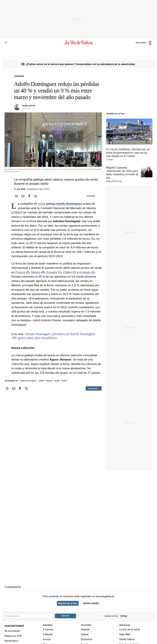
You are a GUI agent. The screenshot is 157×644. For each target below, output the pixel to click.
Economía (87, 639)
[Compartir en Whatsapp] (16, 196)
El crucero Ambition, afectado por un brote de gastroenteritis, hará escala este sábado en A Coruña (128, 153)
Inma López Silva (114, 181)
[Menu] (7, 43)
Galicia (85, 634)
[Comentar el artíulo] (91, 196)
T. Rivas (110, 160)
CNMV (17, 212)
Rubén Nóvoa (29, 106)
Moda (57, 381)
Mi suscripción (12, 631)
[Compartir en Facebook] (29, 196)
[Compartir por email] (23, 196)
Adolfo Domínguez (69, 204)
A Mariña (48, 634)
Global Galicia (127, 639)
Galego (124, 616)
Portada (85, 629)
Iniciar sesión (91, 603)
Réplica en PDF (13, 636)
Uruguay (85, 272)
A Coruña (48, 629)
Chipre (67, 272)
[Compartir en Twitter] (36, 196)
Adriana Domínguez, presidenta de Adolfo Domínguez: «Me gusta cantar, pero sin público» (54, 336)
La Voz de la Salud (129, 629)
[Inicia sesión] (144, 42)
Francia (20, 272)
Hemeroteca (11, 641)
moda (42, 204)
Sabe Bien (125, 634)
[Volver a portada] (78, 43)
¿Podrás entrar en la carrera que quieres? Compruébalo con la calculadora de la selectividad (80, 64)
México (36, 272)
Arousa (47, 639)
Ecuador (52, 272)
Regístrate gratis (68, 603)
